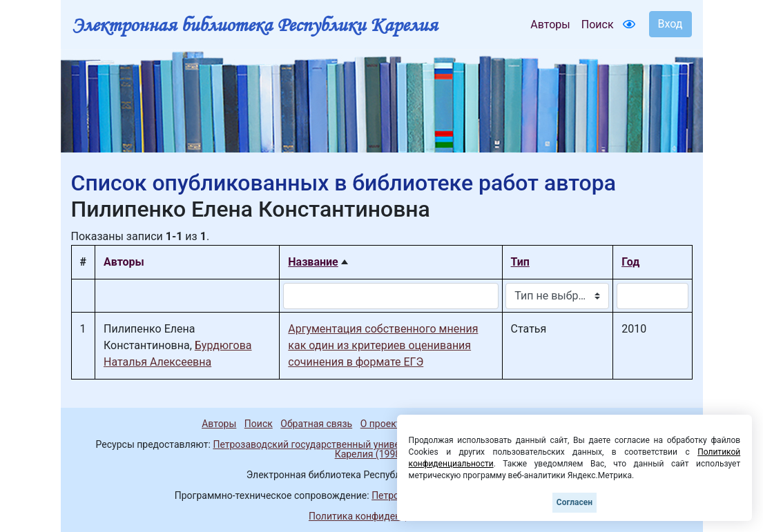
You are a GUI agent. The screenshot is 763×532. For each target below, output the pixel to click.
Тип (520, 262)
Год (630, 262)
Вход (670, 24)
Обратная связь (316, 424)
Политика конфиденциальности (381, 516)
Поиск (598, 24)
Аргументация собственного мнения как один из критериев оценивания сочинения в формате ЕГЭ (383, 345)
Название (313, 262)
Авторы (550, 24)
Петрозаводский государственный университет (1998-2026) (349, 444)
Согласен (574, 502)
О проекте (383, 424)
